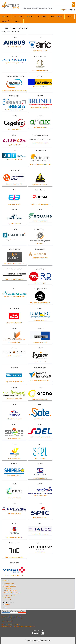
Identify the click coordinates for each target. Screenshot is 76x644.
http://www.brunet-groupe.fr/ (40, 107)
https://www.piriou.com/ (14, 419)
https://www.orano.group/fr (40, 399)
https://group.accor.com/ (40, 258)
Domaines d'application (15, 617)
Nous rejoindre (7, 600)
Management (7, 598)
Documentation (57, 17)
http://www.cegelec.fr (14, 130)
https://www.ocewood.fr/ (14, 399)
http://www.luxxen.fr (40, 362)
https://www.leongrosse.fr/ (14, 322)
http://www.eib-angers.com (40, 184)
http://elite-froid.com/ (14, 224)
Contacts (18, 21)
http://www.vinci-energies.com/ (14, 575)
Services (30, 17)
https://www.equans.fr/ (40, 221)
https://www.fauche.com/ (14, 240)
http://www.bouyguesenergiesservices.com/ (16, 90)
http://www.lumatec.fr (40, 320)
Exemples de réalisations (9, 619)
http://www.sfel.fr (40, 458)
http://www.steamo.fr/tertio (14, 537)
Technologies (7, 588)
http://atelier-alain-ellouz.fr (40, 70)
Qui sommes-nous (7, 621)
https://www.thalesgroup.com (40, 534)
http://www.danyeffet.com (40, 143)
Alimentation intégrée (10, 590)
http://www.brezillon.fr (40, 87)
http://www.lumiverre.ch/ (40, 342)
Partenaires (7, 605)
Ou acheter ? (16, 624)
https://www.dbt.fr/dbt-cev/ (14, 159)
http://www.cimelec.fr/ (40, 127)
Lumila (5, 607)
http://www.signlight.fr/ (40, 478)
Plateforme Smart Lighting (12, 593)
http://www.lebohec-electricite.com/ (14, 297)
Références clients (9, 602)
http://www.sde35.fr (14, 438)
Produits (6, 17)
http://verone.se (40, 552)
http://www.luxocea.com (14, 356)
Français (71, 10)
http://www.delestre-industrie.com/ (40, 164)
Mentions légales (7, 627)
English (63, 10)
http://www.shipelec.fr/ (14, 475)
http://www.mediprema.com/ (14, 382)
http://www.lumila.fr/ (14, 342)
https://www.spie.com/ (40, 517)
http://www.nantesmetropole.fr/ (40, 380)
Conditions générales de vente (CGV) (24, 627)
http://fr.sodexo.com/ (40, 496)
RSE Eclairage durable (9, 586)
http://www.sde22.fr (14, 458)
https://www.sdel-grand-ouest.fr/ (40, 437)
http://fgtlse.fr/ (40, 243)
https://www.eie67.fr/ (14, 204)
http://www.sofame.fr (14, 514)
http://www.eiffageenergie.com (40, 204)
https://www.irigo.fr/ (40, 283)
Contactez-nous (6, 624)
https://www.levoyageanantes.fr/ (40, 303)
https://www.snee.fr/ (14, 498)
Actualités (6, 21)
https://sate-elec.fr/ (40, 419)
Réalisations (42, 17)
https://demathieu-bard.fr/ (14, 184)
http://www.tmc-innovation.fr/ (14, 557)
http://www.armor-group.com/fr (14, 63)
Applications (18, 17)
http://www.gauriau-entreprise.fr (14, 263)
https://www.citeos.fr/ (14, 145)
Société (69, 17)
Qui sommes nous (8, 584)
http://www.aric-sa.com (40, 51)
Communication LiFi (10, 595)
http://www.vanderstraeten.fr (14, 279)
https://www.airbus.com (14, 46)
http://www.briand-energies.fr (14, 110)
